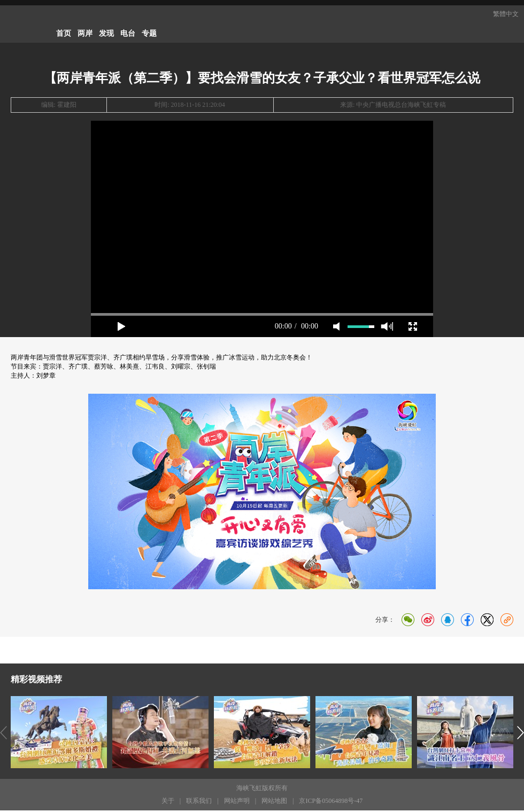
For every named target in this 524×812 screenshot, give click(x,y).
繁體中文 (506, 14)
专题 (149, 33)
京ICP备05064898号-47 (331, 802)
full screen (413, 326)
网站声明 (237, 802)
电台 (128, 33)
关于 (168, 802)
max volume (387, 326)
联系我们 (199, 802)
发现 (106, 33)
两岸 (85, 33)
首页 (64, 33)
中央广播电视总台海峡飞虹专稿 (401, 105)
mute (336, 326)
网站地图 (274, 802)
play (121, 326)
